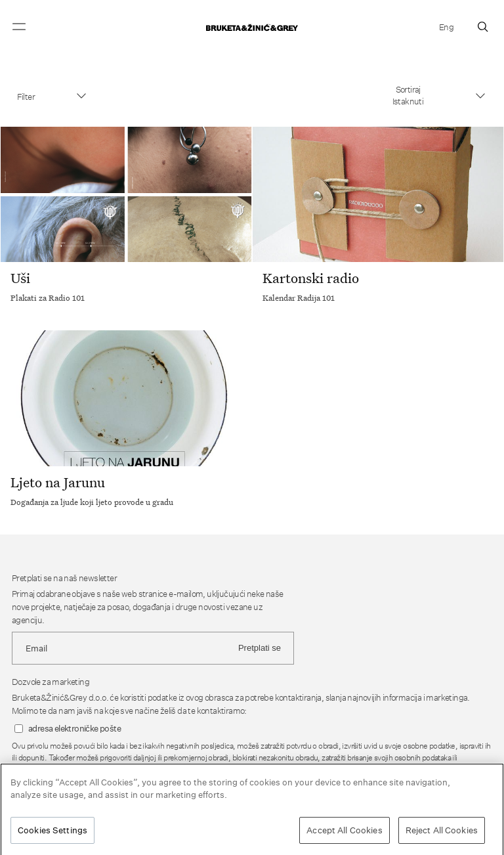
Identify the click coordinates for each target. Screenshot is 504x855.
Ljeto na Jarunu (58, 482)
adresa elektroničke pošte (74, 729)
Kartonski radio (311, 278)
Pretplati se (260, 648)
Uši (20, 278)
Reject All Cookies (442, 833)
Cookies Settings (52, 833)
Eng (446, 27)
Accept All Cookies (344, 833)
